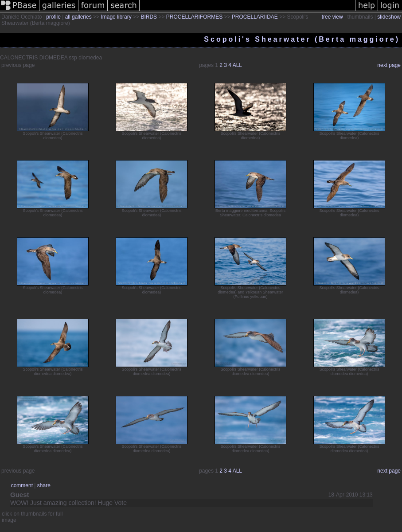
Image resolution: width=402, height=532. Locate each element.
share (44, 485)
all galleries (78, 17)
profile (53, 17)
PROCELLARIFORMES (194, 17)
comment (22, 485)
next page (389, 65)
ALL (237, 65)
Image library (116, 17)
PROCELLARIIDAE (255, 17)
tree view (332, 17)
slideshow (389, 17)
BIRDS (149, 17)
